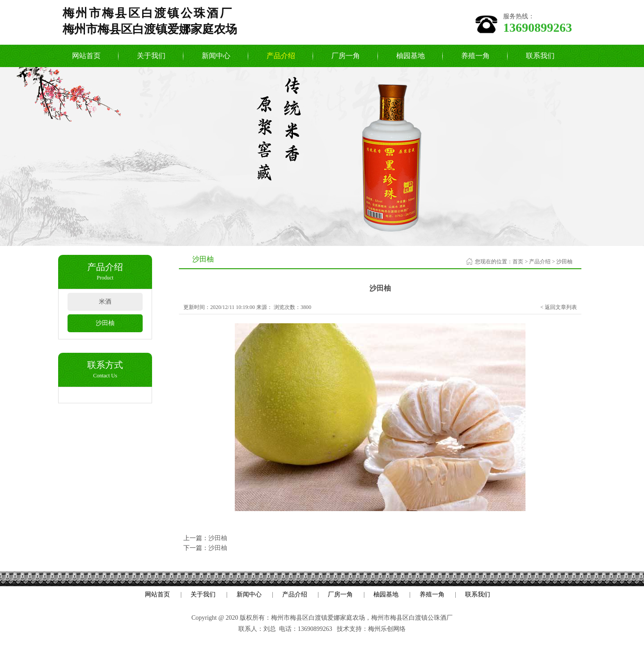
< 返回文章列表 (559, 307)
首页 (518, 262)
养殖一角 (475, 56)
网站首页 (86, 56)
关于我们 (151, 56)
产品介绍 (281, 56)
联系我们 (540, 56)
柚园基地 (411, 56)
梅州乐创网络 (387, 629)
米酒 (105, 302)
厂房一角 (346, 56)
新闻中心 (216, 56)
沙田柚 (105, 323)
